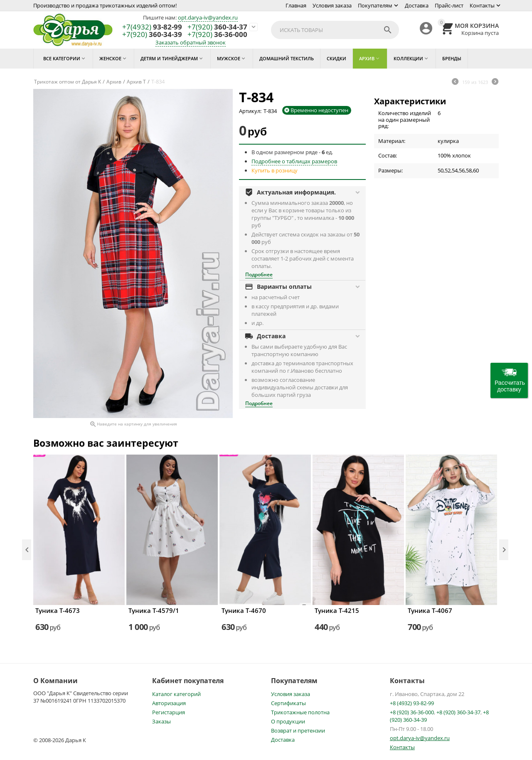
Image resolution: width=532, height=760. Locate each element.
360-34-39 (152, 35)
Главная (296, 5)
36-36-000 (217, 35)
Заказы (161, 721)
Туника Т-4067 (430, 610)
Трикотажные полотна (300, 712)
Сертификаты (288, 703)
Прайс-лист (449, 5)
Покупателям (375, 5)
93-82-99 (152, 27)
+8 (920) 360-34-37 (458, 712)
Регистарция (169, 712)
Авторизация (169, 703)
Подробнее (259, 274)
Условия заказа (332, 5)
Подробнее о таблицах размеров (294, 161)
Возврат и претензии (298, 730)
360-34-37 (217, 27)
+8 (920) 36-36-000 (412, 712)
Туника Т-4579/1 (154, 610)
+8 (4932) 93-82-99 (412, 703)
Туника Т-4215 (337, 610)
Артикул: (250, 111)
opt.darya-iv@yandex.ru (208, 17)
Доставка (417, 5)
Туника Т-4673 (58, 610)
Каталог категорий (176, 694)
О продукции (288, 721)
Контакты (482, 5)
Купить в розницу (275, 170)
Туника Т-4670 (244, 610)
